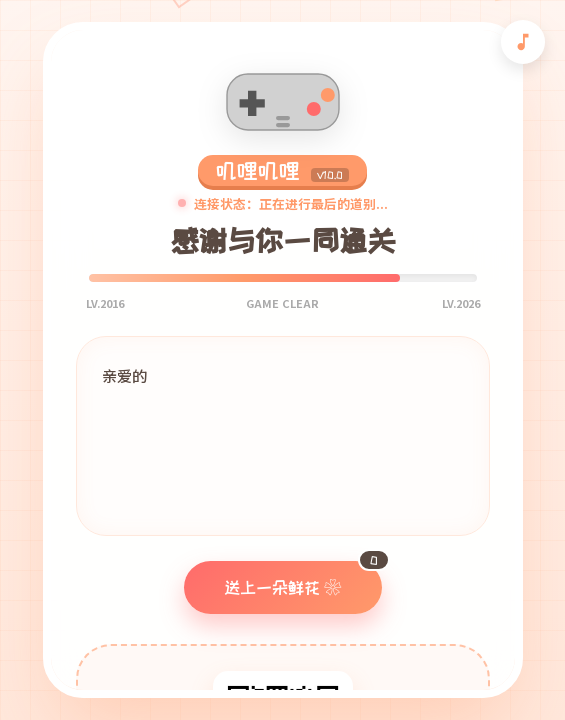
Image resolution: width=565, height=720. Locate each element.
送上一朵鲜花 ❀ (303, 578)
